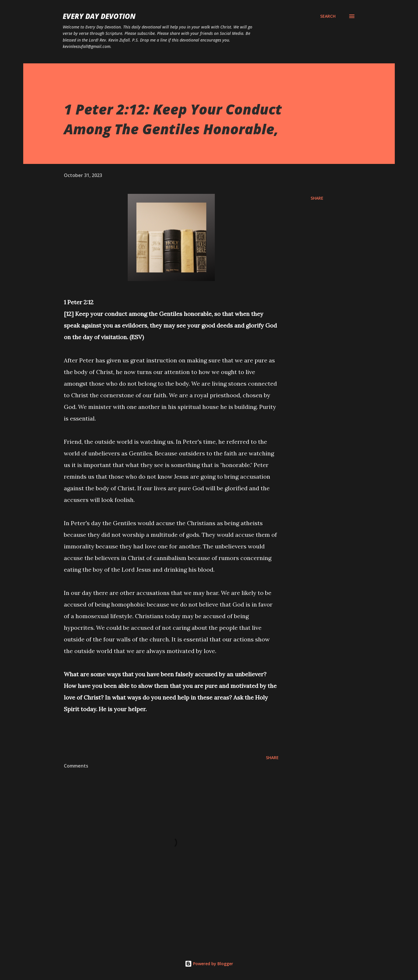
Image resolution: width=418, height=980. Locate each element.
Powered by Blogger (209, 964)
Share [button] (317, 198)
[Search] (328, 16)
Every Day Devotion (99, 16)
